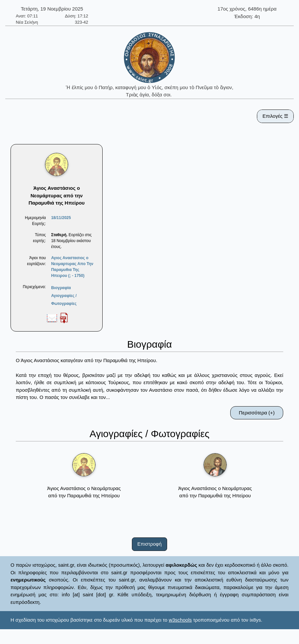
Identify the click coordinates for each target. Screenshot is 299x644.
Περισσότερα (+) (257, 413)
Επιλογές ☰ (275, 116)
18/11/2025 (61, 218)
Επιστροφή (150, 544)
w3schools (180, 620)
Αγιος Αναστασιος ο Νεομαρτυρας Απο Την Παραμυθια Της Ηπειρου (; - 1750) (72, 267)
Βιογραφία (61, 288)
